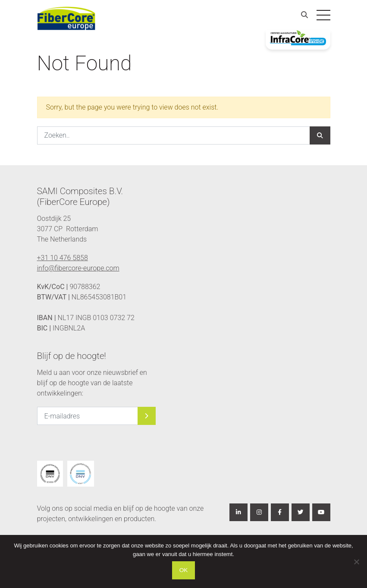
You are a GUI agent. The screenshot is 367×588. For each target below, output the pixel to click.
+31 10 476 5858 (63, 258)
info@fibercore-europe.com (78, 268)
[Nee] (356, 562)
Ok (184, 570)
